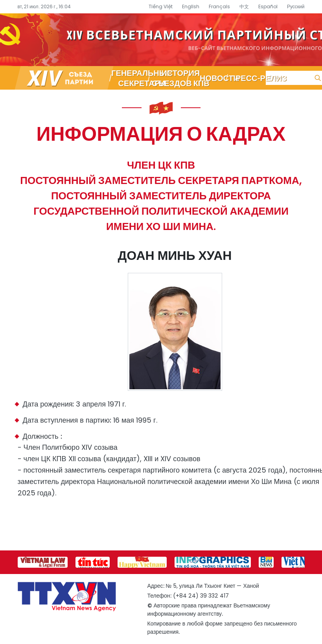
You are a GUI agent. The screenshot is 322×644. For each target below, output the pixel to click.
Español (268, 6)
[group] (43, 562)
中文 (244, 6)
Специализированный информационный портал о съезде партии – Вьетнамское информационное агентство (161, 40)
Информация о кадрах (161, 133)
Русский (296, 6)
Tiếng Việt (161, 6)
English (191, 6)
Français (219, 6)
